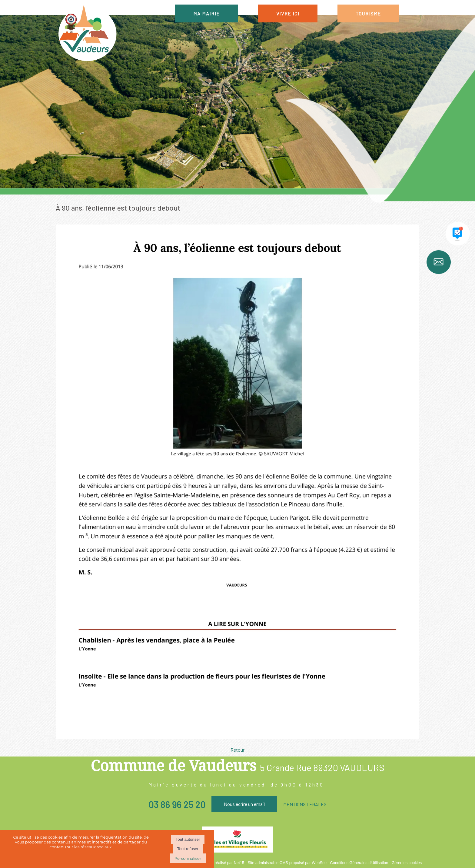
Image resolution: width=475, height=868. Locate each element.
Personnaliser (188, 858)
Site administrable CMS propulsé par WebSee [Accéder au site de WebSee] (287, 863)
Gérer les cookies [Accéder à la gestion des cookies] (407, 863)
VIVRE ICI (288, 13)
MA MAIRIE (206, 13)
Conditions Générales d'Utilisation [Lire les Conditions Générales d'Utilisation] (359, 863)
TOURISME (368, 13)
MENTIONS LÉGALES (305, 804)
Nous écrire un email (244, 804)
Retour (237, 750)
